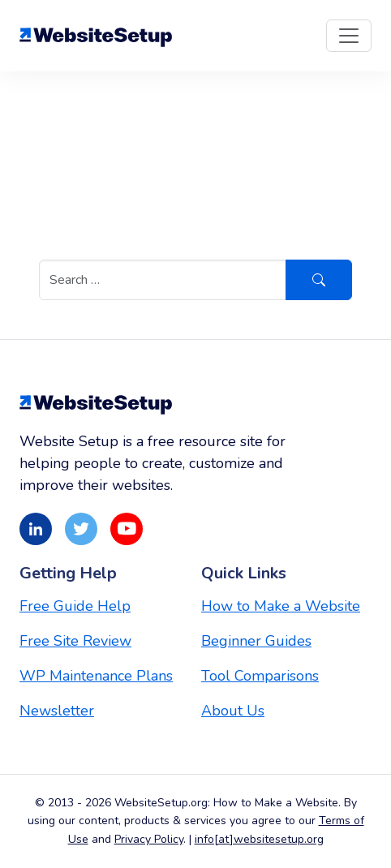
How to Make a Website (281, 606)
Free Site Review (75, 641)
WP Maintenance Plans (96, 676)
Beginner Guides (256, 641)
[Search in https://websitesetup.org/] (163, 280)
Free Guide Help (75, 606)
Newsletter (57, 711)
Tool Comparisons (260, 676)
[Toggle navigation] (349, 36)
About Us (233, 711)
